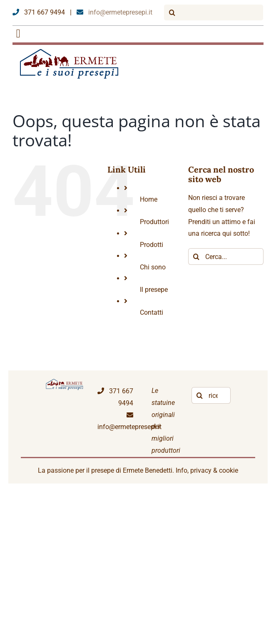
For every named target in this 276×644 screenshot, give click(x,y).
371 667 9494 (39, 12)
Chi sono (153, 267)
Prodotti (152, 245)
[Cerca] (172, 12)
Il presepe (154, 290)
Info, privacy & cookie (207, 470)
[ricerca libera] (211, 395)
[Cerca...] (226, 257)
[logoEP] (70, 52)
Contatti (152, 312)
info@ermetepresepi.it (114, 12)
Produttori (154, 222)
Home (149, 199)
